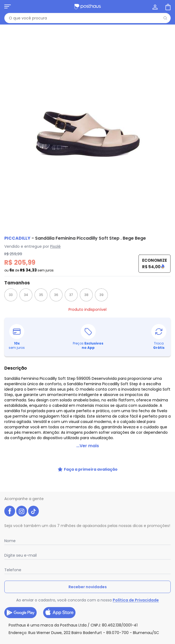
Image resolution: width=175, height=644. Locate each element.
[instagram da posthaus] (22, 511)
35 (41, 295)
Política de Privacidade (136, 600)
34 (26, 295)
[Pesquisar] (165, 18)
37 (71, 295)
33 (11, 295)
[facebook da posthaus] (10, 511)
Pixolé (55, 246)
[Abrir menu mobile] (8, 6)
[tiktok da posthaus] (33, 511)
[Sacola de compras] (167, 6)
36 (56, 295)
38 (86, 295)
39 (102, 295)
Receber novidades (88, 587)
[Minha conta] (155, 6)
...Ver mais (88, 446)
